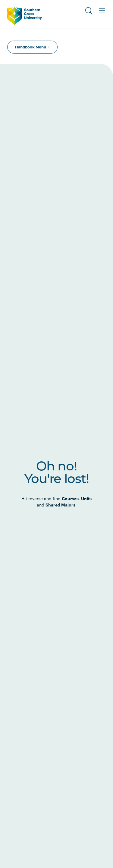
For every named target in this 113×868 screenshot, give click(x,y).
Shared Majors (60, 505)
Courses (70, 499)
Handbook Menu (31, 47)
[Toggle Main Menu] (102, 11)
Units (86, 499)
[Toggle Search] (89, 11)
